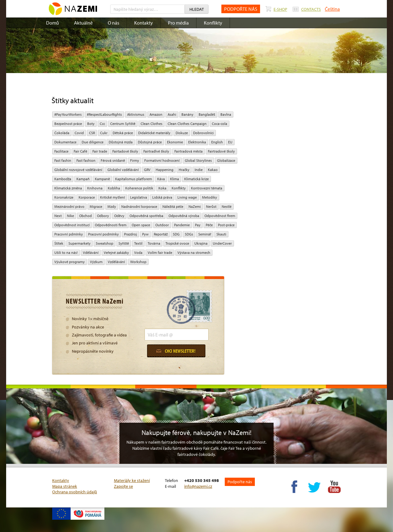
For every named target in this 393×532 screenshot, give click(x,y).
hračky (184, 170)
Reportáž (161, 234)
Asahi (172, 114)
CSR (92, 133)
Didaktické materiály (154, 133)
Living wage (187, 197)
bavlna (226, 114)
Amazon (156, 114)
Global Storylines (198, 160)
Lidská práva (162, 197)
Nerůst (211, 206)
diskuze (182, 133)
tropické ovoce (177, 243)
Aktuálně (83, 23)
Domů (53, 23)
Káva (161, 179)
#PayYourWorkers (68, 114)
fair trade (100, 151)
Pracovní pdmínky (69, 234)
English (217, 142)
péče (209, 225)
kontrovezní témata (207, 188)
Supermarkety (80, 243)
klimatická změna (68, 188)
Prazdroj (130, 234)
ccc (102, 124)
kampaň (83, 179)
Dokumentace (65, 142)
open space (141, 225)
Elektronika (197, 142)
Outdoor (162, 225)
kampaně (102, 179)
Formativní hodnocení (162, 160)
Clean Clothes (152, 124)
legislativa (139, 197)
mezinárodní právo (69, 206)
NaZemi (195, 206)
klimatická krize (196, 179)
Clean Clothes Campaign (187, 124)
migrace (96, 206)
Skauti (221, 234)
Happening (165, 170)
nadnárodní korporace (139, 206)
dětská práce (123, 133)
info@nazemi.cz (198, 486)
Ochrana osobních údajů (75, 492)
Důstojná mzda (121, 142)
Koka (162, 188)
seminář (205, 234)
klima (175, 179)
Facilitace (61, 151)
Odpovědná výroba (184, 216)
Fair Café (80, 151)
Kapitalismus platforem (134, 179)
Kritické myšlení (113, 197)
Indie (199, 170)
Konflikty (213, 23)
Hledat (197, 9)
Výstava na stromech (194, 252)
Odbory (103, 216)
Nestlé (227, 206)
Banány (187, 114)
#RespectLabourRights (104, 114)
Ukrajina (201, 243)
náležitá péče (173, 206)
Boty (91, 124)
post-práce (226, 225)
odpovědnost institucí (72, 225)
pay (198, 225)
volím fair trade (160, 252)
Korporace (87, 197)
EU (230, 142)
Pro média (178, 23)
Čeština (332, 9)
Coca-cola (220, 124)
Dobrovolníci (203, 133)
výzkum (96, 262)
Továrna (154, 243)
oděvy (119, 216)
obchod (86, 216)
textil (138, 243)
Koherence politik (139, 188)
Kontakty (144, 23)
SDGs (189, 234)
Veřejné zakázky (116, 252)
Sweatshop (105, 243)
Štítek (59, 243)
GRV (147, 170)
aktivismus (136, 114)
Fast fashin (63, 160)
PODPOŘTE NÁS (241, 9)
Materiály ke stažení (132, 480)
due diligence (93, 142)
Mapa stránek (65, 486)
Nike (70, 216)
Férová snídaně (113, 160)
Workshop (138, 262)
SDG (176, 234)
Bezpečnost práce (68, 124)
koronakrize (64, 197)
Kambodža (63, 179)
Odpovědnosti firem (111, 225)
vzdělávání (116, 262)
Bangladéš (207, 114)
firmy (135, 160)
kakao (213, 170)
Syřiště (124, 243)
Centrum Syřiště (123, 124)
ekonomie (175, 142)
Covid (79, 133)
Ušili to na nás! (66, 252)
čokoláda (62, 133)
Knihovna (95, 188)
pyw (145, 234)
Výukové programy (70, 262)
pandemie (182, 225)
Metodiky (210, 197)
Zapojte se (123, 486)
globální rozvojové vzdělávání (78, 170)
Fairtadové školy (125, 151)
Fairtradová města (189, 151)
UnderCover (222, 243)
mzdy (112, 206)
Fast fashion (86, 160)
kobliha (114, 188)
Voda (138, 252)
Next (58, 216)
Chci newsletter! (176, 351)
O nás (113, 23)
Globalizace (226, 160)
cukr (104, 133)
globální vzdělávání (123, 170)
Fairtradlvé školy (156, 151)
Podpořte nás (240, 482)
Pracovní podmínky (103, 234)
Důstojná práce (150, 142)
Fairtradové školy (221, 151)
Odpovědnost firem (220, 216)
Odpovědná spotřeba (146, 216)
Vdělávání (91, 252)
